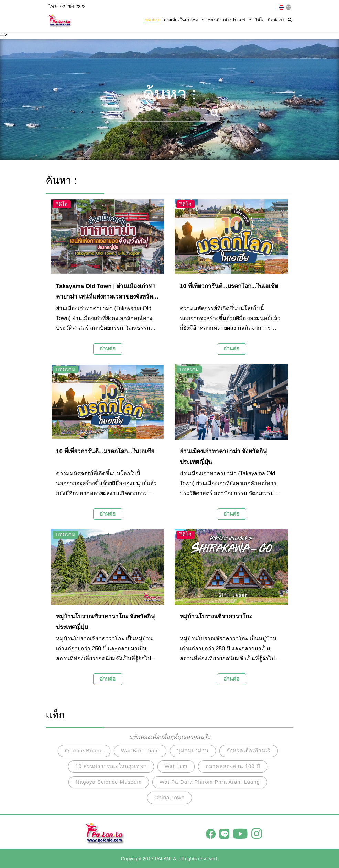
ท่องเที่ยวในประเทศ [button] (184, 20)
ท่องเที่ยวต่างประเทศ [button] (230, 20)
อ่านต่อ (108, 349)
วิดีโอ (260, 20)
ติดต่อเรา (276, 20)
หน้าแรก (153, 20)
